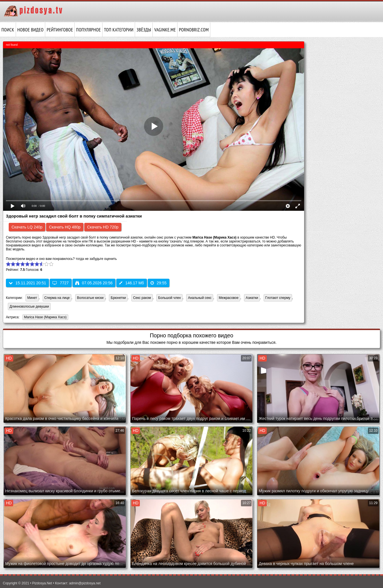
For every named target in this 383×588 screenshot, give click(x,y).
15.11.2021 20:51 (27, 283)
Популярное (88, 30)
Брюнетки (118, 298)
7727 (61, 283)
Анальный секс (200, 298)
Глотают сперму (278, 298)
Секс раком (142, 298)
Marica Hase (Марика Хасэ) (45, 318)
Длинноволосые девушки (29, 306)
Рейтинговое (60, 30)
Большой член (169, 298)
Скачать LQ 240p (27, 227)
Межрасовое (229, 298)
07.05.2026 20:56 (94, 283)
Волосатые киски (90, 298)
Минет (32, 298)
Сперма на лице (57, 298)
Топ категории (119, 30)
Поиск (8, 30)
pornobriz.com (194, 30)
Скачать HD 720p (103, 227)
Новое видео (31, 30)
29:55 (159, 283)
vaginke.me (165, 30)
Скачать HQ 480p (65, 227)
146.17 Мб (131, 283)
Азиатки (252, 298)
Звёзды (144, 30)
